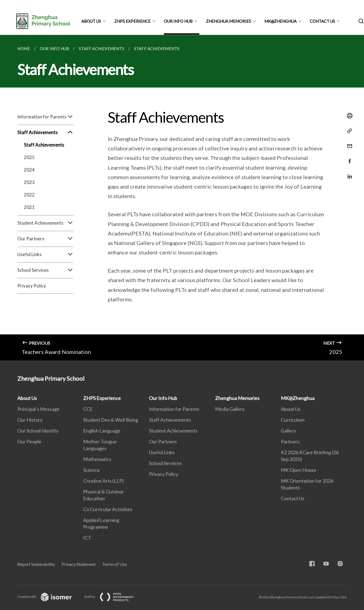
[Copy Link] (348, 131)
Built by (113, 597)
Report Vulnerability (36, 564)
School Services (45, 270)
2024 (29, 170)
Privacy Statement (79, 564)
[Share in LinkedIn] (348, 173)
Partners (290, 441)
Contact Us (322, 21)
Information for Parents (45, 117)
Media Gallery (230, 409)
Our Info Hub (178, 21)
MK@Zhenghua (280, 21)
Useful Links (45, 254)
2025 (29, 157)
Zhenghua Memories (228, 21)
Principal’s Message (38, 409)
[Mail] (348, 143)
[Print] (348, 116)
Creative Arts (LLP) (103, 481)
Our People (29, 441)
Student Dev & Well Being (111, 420)
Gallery (288, 431)
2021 (29, 207)
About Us (91, 21)
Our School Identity (38, 431)
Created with (49, 597)
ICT (87, 538)
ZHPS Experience (132, 21)
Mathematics (97, 459)
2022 (29, 195)
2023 (29, 182)
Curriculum (293, 420)
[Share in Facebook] (348, 158)
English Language (102, 431)
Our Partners (45, 239)
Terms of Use (114, 564)
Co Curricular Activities (108, 509)
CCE (88, 409)
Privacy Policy (32, 286)
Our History (30, 420)
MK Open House (299, 470)
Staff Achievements (45, 133)
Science (91, 470)
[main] (182, 198)
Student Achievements (45, 223)
